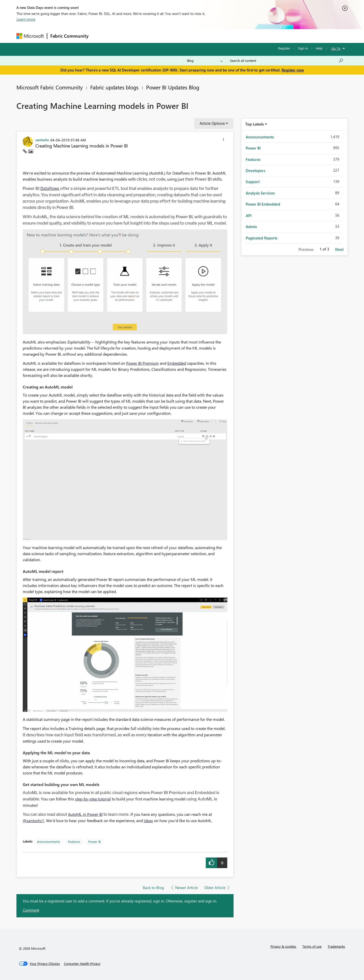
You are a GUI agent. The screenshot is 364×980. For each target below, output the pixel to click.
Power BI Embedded (263, 204)
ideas (148, 820)
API (249, 215)
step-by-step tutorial (93, 799)
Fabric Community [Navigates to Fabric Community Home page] (69, 36)
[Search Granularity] (205, 61)
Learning (208, 36)
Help (319, 48)
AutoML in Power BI (85, 814)
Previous (306, 249)
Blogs (188, 36)
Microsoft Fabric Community (50, 87)
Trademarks (336, 946)
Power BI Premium (142, 363)
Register (284, 48)
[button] (223, 140)
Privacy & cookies (283, 946)
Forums (100, 36)
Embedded (177, 363)
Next (339, 249)
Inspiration (122, 36)
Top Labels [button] (255, 124)
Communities (165, 36)
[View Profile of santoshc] (42, 140)
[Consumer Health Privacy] (82, 964)
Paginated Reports (261, 238)
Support (229, 36)
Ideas (143, 36)
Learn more (26, 19)
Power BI (95, 841)
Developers (255, 170)
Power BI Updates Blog (173, 87)
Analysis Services (260, 193)
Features (74, 841)
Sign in (303, 48)
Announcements (49, 841)
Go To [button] (336, 48)
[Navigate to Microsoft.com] (30, 36)
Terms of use (312, 946)
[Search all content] (287, 61)
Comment (31, 910)
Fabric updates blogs (114, 87)
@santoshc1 (33, 820)
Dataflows (50, 189)
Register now (293, 70)
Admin (251, 227)
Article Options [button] (212, 123)
